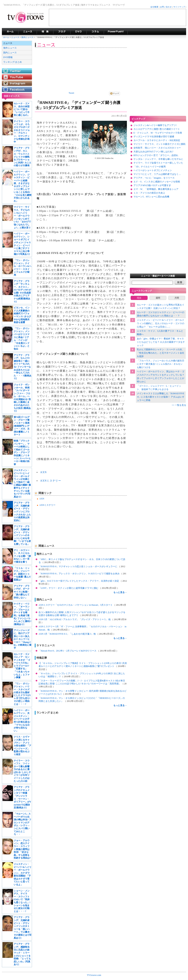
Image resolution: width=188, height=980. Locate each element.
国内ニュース (28, 37)
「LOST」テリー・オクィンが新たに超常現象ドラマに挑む (69, 588)
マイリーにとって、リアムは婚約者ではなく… (157, 174)
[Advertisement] (117, 17)
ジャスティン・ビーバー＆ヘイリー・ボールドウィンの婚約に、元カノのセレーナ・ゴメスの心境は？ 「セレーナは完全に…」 (161, 323)
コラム (95, 32)
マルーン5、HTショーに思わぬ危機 (151, 197)
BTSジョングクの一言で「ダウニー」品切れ (156, 155)
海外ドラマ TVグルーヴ (10, 32)
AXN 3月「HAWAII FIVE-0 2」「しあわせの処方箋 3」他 (67, 634)
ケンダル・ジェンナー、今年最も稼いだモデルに (158, 159)
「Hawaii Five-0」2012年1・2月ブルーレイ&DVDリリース (68, 651)
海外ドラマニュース (27, 32)
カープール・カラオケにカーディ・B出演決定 (157, 140)
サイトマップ (179, 7)
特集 (45, 32)
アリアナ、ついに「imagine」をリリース (154, 178)
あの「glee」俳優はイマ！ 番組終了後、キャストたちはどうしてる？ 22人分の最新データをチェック (161, 342)
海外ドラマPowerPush (116, 32)
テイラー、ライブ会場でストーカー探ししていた (158, 163)
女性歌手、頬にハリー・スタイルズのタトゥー (157, 148)
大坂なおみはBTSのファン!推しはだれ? (153, 152)
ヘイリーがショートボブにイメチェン (153, 170)
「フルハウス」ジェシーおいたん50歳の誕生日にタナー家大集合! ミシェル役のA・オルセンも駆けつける (161, 364)
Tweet (71, 93)
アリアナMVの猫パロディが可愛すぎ (152, 185)
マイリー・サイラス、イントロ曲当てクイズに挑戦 (159, 144)
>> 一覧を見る (179, 405)
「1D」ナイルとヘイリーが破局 (150, 167)
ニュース (15, 37)
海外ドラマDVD (78, 32)
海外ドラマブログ (62, 32)
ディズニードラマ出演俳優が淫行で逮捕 (154, 137)
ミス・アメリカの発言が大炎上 (149, 193)
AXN (43, 472)
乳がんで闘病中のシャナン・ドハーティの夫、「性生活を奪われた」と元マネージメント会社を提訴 (161, 353)
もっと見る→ (120, 592)
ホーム (6, 37)
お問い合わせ (166, 7)
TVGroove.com (94, 975)
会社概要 (154, 7)
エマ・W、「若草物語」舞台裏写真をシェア (156, 189)
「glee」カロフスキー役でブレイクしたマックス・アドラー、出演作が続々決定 (79, 581)
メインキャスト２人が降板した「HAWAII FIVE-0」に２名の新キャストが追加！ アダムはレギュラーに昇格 (161, 397)
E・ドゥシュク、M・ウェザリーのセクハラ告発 (158, 133)
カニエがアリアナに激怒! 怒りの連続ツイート (157, 129)
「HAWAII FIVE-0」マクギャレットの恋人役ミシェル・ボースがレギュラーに (78, 566)
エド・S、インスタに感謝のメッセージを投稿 (157, 182)
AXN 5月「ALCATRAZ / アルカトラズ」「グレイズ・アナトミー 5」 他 (75, 619)
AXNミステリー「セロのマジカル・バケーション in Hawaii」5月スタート (76, 605)
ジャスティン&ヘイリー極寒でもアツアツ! (155, 125)
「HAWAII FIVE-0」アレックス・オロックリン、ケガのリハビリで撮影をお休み (79, 574)
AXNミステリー (51, 481)
